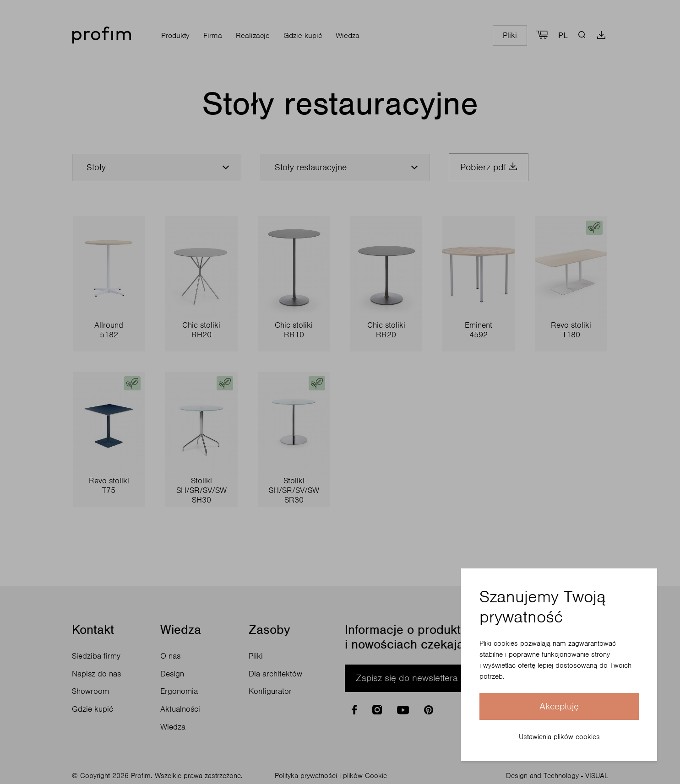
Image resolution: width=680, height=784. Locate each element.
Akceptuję (559, 706)
